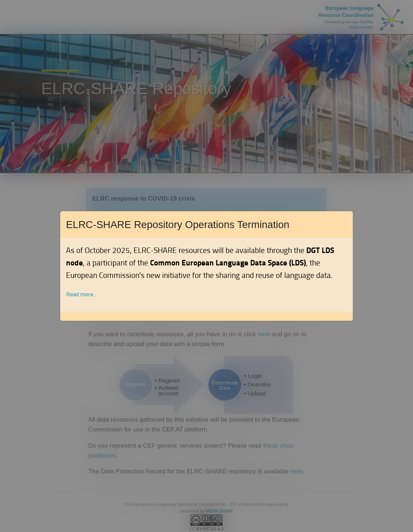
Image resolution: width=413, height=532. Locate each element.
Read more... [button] (81, 294)
